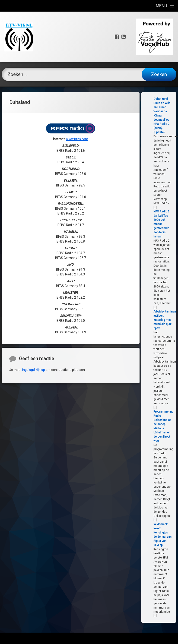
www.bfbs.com (77, 120)
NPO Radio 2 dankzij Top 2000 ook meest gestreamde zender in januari (164, 224)
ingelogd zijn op (34, 404)
